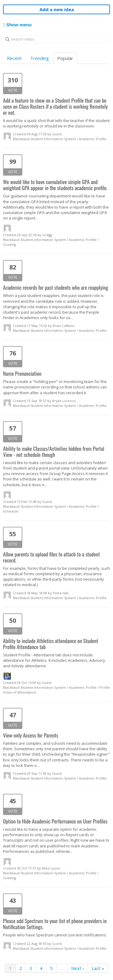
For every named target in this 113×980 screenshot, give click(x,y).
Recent (14, 58)
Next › (78, 968)
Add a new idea (57, 9)
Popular (65, 58)
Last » (98, 968)
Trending (39, 58)
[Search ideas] (56, 39)
